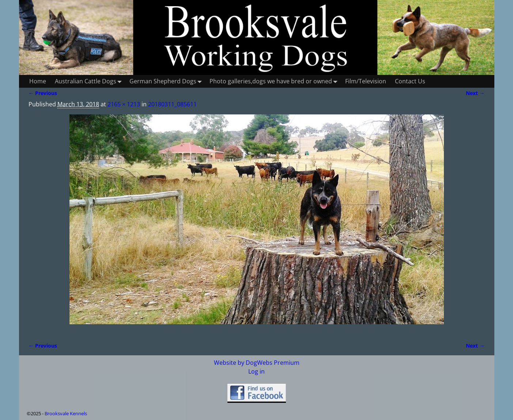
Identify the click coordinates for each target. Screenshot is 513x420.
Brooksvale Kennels (66, 413)
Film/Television (366, 81)
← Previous (43, 93)
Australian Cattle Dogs (90, 81)
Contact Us (410, 81)
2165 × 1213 (124, 104)
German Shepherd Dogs (167, 81)
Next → (475, 93)
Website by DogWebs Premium (257, 363)
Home (38, 81)
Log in (256, 371)
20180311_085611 (172, 104)
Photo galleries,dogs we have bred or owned (275, 81)
